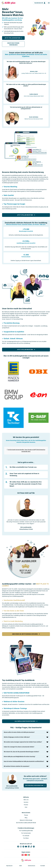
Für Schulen (26, 836)
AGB (20, 866)
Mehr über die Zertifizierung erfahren (26, 634)
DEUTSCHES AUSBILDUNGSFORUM (26, 823)
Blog (26, 818)
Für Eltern (26, 838)
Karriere (26, 802)
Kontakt (43, 866)
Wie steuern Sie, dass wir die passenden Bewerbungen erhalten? (21, 752)
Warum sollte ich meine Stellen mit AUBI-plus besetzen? (19, 732)
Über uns (26, 800)
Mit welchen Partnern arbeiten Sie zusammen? (17, 766)
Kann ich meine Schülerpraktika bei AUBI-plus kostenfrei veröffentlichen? (24, 761)
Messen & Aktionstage (26, 820)
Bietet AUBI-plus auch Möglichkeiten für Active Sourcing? (19, 757)
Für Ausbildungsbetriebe (26, 831)
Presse (26, 815)
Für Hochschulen (26, 833)
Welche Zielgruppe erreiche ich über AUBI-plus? (17, 737)
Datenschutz (32, 866)
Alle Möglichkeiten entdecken (26, 721)
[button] (49, 3)
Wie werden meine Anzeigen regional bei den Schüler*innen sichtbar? (23, 742)
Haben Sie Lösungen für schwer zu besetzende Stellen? (19, 747)
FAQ (26, 807)
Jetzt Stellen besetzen (26, 215)
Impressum (9, 866)
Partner (26, 805)
